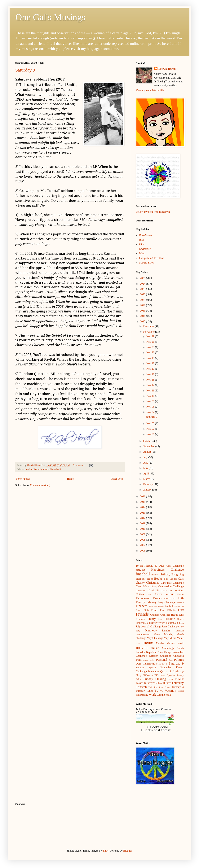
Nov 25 (151, 347)
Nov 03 (151, 423)
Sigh (176, 671)
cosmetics (141, 591)
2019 (143, 311)
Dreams (157, 598)
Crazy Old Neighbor (172, 591)
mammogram (143, 634)
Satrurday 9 (162, 664)
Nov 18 (151, 363)
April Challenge (175, 566)
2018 (143, 316)
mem (138, 643)
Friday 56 (179, 606)
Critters (140, 594)
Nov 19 (151, 358)
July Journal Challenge (148, 627)
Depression (143, 598)
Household (172, 623)
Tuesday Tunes (144, 691)
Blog (175, 574)
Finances (142, 606)
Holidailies (142, 623)
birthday (165, 574)
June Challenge (170, 627)
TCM (170, 679)
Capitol (173, 579)
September (149, 446)
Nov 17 (151, 369)
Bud (142, 240)
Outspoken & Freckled (152, 258)
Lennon (180, 631)
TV (157, 691)
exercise (170, 598)
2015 (143, 502)
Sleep (139, 675)
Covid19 (153, 590)
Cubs (149, 594)
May (146, 468)
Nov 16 (151, 374)
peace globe (149, 660)
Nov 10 (151, 396)
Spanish (171, 675)
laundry (166, 631)
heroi (160, 619)
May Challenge (155, 638)
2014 (143, 507)
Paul (139, 660)
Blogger (127, 851)
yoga (168, 695)
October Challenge (160, 656)
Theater (167, 683)
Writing (161, 695)
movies (142, 648)
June (146, 463)
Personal (162, 660)
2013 (143, 513)
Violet (181, 691)
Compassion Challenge (171, 586)
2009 (143, 534)
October (148, 441)
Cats (181, 579)
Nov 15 (151, 380)
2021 (143, 300)
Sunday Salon (147, 263)
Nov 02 (151, 429)
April (146, 474)
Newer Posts (23, 479)
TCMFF (179, 679)
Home (70, 479)
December (149, 326)
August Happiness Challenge (160, 570)
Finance (180, 602)
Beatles (155, 575)
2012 (143, 518)
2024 (143, 284)
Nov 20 (151, 353)
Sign (182, 672)
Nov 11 (151, 391)
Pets (171, 660)
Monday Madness (166, 643)
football (169, 606)
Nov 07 (151, 401)
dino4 (105, 851)
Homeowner (157, 623)
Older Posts (117, 479)
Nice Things (164, 652)
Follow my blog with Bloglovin (153, 212)
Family (140, 602)
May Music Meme (174, 638)
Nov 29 (151, 336)
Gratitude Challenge (160, 615)
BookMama (146, 235)
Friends (142, 614)
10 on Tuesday (144, 566)
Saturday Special (146, 668)
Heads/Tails (177, 615)
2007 (143, 545)
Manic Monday (163, 634)
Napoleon (151, 652)
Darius (180, 594)
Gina (142, 244)
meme (46, 469)
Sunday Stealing (155, 679)
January (148, 490)
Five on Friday (156, 606)
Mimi (142, 253)
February (148, 484)
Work (152, 695)
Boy (166, 579)
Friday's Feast (175, 610)
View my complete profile (150, 90)
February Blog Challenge (161, 602)
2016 (143, 497)
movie (181, 643)
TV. (162, 691)
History (180, 619)
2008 (143, 540)
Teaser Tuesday (144, 683)
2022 (143, 294)
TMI (150, 687)
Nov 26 (151, 342)
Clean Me (141, 586)
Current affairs (164, 594)
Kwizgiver (145, 249)
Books (158, 579)
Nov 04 (151, 412)
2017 (143, 322)
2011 (143, 523)
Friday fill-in (142, 610)
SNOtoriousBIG (151, 675)
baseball (143, 574)
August (147, 452)
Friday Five (158, 610)
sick (169, 671)
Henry (152, 619)
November (149, 332)
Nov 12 (151, 385)
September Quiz (157, 672)
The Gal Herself (167, 69)
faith (181, 598)
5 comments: (79, 465)
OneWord (179, 656)
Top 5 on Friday (162, 687)
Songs (163, 675)
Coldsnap (153, 587)
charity (140, 583)
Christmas (153, 583)
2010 (143, 529)
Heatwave (141, 619)
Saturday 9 (25, 70)
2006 (143, 551)
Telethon (158, 683)
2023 (143, 289)
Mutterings (168, 648)
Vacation (171, 691)
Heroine (28, 469)
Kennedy (38, 469)
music (155, 648)
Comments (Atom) (40, 485)
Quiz (138, 664)
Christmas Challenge (172, 583)
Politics (179, 660)
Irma (181, 623)
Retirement (149, 664)
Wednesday (142, 695)
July (146, 457)
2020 (143, 305)
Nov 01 (151, 434)
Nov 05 (151, 407)
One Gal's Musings (50, 17)
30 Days (159, 566)
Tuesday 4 (178, 687)
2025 (143, 278)
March (147, 479)
